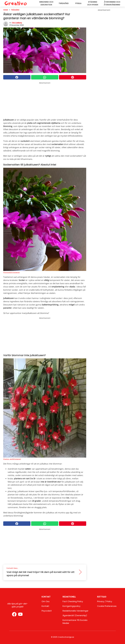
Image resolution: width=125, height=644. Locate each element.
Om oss (46, 601)
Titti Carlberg (17, 23)
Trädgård (64, 3)
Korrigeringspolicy (71, 606)
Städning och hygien (93, 3)
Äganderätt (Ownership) (75, 615)
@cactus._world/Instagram (12, 459)
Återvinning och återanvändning (112, 3)
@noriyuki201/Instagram (11, 272)
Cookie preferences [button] (107, 606)
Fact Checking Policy (73, 601)
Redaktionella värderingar (75, 611)
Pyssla (78, 3)
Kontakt (45, 606)
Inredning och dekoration (46, 3)
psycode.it (47, 611)
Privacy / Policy (105, 601)
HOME (6, 10)
